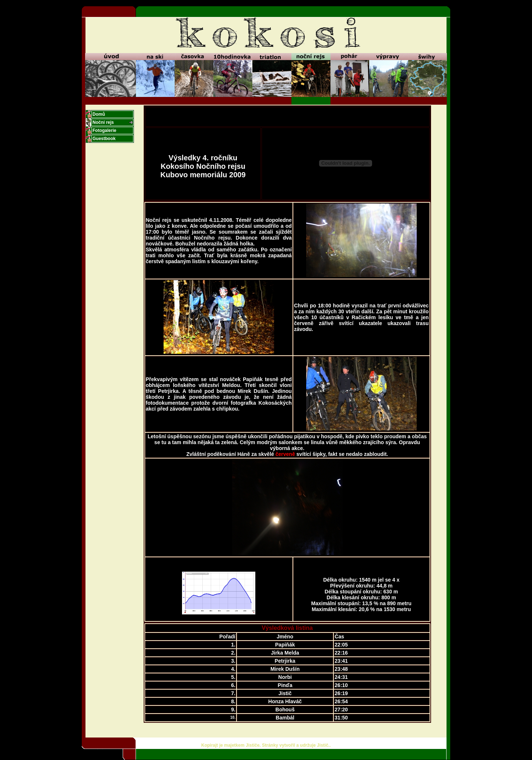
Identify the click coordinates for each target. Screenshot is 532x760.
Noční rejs (103, 122)
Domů (99, 114)
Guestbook (104, 139)
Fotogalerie (104, 130)
